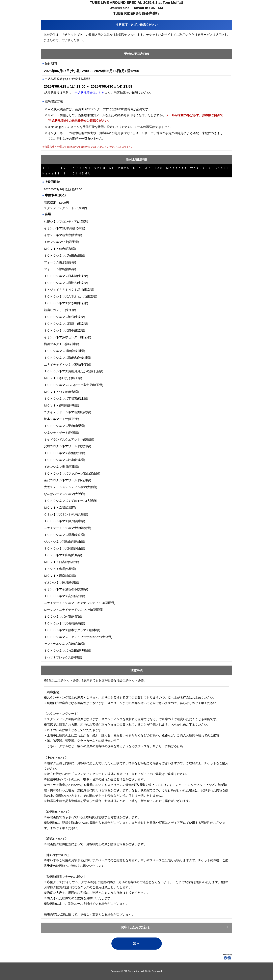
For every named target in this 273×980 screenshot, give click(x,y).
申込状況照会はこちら (90, 93)
